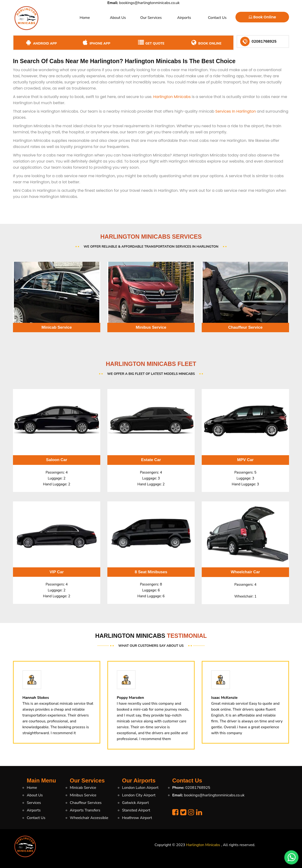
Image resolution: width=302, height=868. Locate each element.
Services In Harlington (236, 111)
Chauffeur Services (86, 803)
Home (85, 18)
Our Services (151, 18)
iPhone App (96, 43)
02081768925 (198, 788)
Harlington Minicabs (172, 97)
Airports (184, 18)
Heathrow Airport (137, 818)
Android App (41, 43)
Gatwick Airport (135, 803)
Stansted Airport (136, 810)
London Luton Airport (140, 788)
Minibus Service (83, 795)
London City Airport (139, 795)
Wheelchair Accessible (89, 818)
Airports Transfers (85, 810)
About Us (118, 18)
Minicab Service (83, 788)
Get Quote (151, 43)
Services (34, 803)
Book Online (262, 17)
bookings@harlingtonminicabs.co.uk (149, 3)
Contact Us (217, 18)
